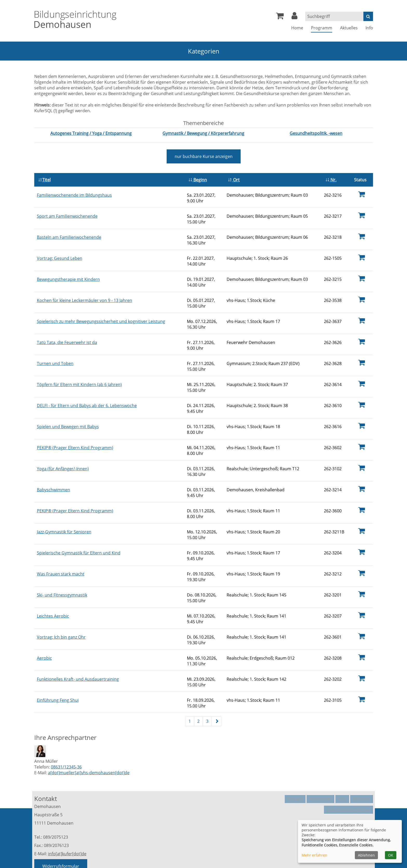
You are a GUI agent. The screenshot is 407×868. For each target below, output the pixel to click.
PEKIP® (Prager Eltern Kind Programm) (75, 432)
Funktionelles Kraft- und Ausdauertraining (78, 652)
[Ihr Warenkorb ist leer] (280, 17)
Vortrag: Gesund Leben (60, 252)
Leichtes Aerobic (53, 592)
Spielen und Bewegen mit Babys (68, 412)
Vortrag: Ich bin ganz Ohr (61, 612)
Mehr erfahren (314, 855)
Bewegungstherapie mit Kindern (68, 272)
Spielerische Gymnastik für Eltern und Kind (79, 532)
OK (391, 855)
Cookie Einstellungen (353, 789)
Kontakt (295, 770)
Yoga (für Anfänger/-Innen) (63, 452)
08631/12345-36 (66, 739)
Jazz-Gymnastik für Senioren (64, 512)
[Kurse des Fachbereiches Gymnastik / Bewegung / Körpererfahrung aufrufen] (203, 133)
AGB (342, 770)
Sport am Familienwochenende (67, 212)
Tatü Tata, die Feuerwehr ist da (67, 332)
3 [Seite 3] (207, 693)
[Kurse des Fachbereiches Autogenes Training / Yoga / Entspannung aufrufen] (91, 133)
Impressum (320, 770)
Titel (44, 178)
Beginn (198, 178)
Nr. (331, 178)
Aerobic (44, 632)
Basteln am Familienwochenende (69, 232)
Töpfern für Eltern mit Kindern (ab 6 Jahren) (79, 372)
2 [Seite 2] (198, 693)
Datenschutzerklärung (348, 778)
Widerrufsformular (61, 838)
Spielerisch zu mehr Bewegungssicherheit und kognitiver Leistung (101, 312)
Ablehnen (366, 855)
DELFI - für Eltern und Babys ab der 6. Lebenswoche (87, 392)
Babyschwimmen (53, 472)
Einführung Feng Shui (58, 672)
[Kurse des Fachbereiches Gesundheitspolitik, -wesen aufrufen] (316, 133)
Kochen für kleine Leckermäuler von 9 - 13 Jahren (84, 292)
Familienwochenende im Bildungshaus (74, 192)
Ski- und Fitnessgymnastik (62, 572)
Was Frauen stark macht (61, 552)
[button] (294, 17)
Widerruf (361, 770)
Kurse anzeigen (204, 156)
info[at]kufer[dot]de (67, 826)
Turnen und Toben (55, 352)
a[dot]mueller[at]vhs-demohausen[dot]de (89, 745)
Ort (234, 178)
